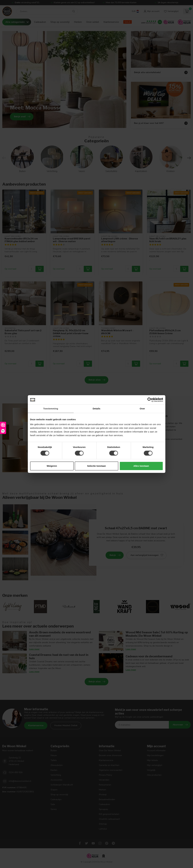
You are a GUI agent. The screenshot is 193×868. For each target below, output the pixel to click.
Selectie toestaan (96, 466)
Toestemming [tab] (51, 409)
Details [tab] (97, 409)
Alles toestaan (141, 466)
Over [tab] (142, 409)
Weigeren (52, 466)
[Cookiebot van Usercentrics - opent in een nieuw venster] (150, 400)
